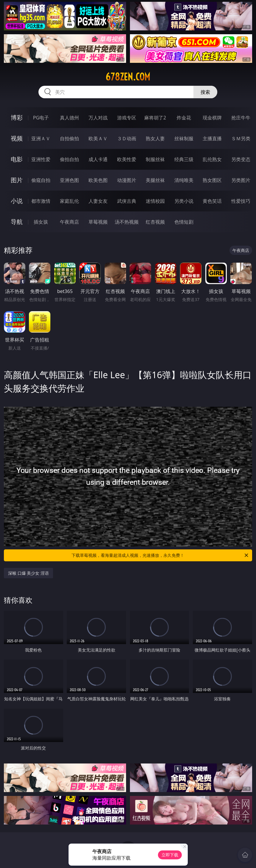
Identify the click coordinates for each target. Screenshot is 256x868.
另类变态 (241, 159)
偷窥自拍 (41, 180)
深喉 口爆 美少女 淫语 (28, 573)
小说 (17, 201)
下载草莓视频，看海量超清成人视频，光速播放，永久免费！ (160, 555)
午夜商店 (69, 222)
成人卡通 (98, 159)
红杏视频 (155, 222)
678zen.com (128, 77)
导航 (17, 222)
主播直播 (212, 138)
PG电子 (41, 118)
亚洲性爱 (41, 159)
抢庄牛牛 (241, 118)
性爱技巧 (241, 201)
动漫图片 (127, 180)
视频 (17, 138)
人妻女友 (98, 201)
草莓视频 (98, 222)
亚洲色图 (69, 180)
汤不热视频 (127, 222)
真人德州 (69, 118)
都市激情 (41, 201)
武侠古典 (127, 201)
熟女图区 (212, 180)
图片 (17, 180)
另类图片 (241, 180)
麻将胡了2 (155, 118)
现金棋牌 (212, 118)
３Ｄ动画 (127, 138)
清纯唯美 (184, 180)
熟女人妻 (155, 138)
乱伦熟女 (212, 159)
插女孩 (41, 222)
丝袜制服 (184, 138)
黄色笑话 (212, 201)
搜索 (205, 92)
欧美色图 (98, 180)
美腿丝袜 (155, 180)
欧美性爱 (127, 159)
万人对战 (98, 118)
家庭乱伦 (69, 201)
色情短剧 (184, 222)
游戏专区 (127, 118)
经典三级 (184, 159)
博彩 (17, 117)
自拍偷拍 (69, 138)
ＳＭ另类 (241, 138)
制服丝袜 (155, 159)
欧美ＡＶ (98, 138)
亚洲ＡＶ (41, 138)
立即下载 (170, 855)
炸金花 (184, 118)
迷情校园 (155, 201)
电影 (17, 159)
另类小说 (184, 201)
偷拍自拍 (69, 159)
